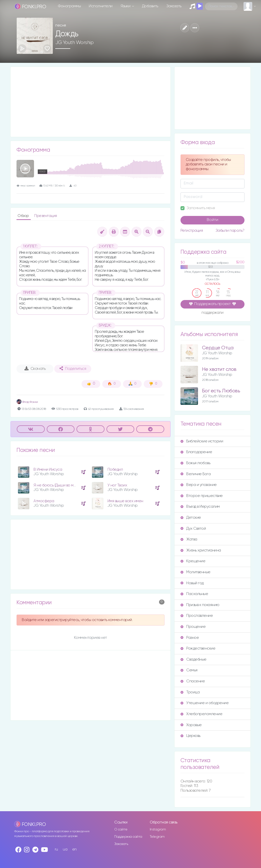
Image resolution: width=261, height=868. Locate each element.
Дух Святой (193, 529)
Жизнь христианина (201, 550)
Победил (115, 470)
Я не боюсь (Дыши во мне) (56, 485)
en (74, 849)
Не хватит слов (219, 369)
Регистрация (192, 231)
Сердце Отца (218, 348)
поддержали (212, 313)
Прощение (193, 627)
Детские (191, 518)
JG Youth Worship (74, 43)
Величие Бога (195, 474)
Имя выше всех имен (125, 501)
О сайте (121, 829)
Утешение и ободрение (204, 703)
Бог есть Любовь (221, 391)
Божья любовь (195, 463)
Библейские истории (202, 441)
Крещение (193, 561)
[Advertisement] (90, 102)
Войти (212, 220)
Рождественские (198, 648)
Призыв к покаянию (200, 605)
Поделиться (73, 369)
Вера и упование (199, 485)
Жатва (189, 539)
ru (56, 849)
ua (65, 849)
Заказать (174, 6)
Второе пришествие (202, 496)
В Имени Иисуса (48, 470)
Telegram (157, 837)
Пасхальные (194, 594)
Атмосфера (44, 501)
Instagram (158, 829)
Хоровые (191, 725)
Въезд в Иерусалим (200, 507)
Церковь (190, 736)
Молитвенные (195, 572)
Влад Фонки (27, 402)
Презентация (46, 216)
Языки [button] (126, 6)
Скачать (35, 369)
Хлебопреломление (201, 714)
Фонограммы (69, 6)
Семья (189, 670)
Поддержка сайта (128, 837)
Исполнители (101, 6)
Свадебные (193, 659)
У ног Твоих (117, 485)
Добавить (150, 6)
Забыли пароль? (230, 231)
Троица (190, 692)
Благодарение (196, 452)
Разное (190, 638)
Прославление (197, 616)
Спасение (193, 681)
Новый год (192, 583)
